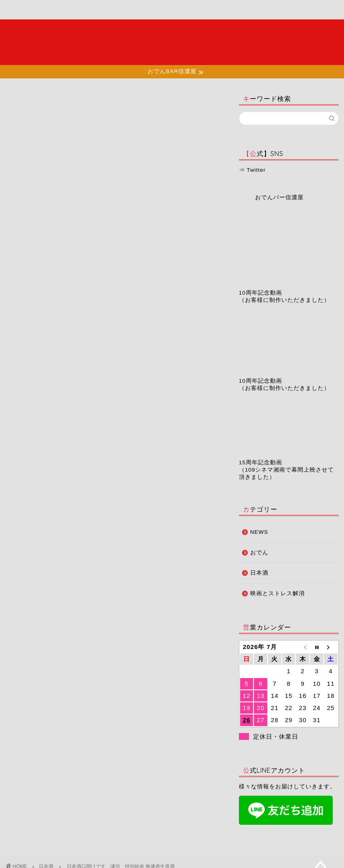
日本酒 (15, 102)
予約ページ (206, 10)
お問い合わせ (249, 10)
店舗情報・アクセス (116, 13)
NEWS (259, 532)
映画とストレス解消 (278, 593)
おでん (259, 553)
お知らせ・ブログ (162, 13)
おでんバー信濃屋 (279, 197)
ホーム (29, 10)
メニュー (72, 10)
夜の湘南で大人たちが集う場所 (172, 42)
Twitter (256, 170)
